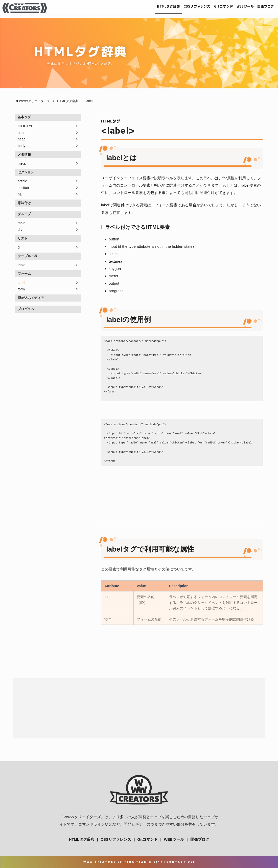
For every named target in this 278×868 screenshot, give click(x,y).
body (21, 146)
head (22, 139)
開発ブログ (262, 8)
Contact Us (180, 862)
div (20, 230)
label (21, 283)
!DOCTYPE (27, 126)
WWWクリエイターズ (82, 817)
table (21, 265)
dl (19, 247)
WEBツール (237, 8)
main (21, 223)
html (21, 133)
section (23, 188)
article (22, 181)
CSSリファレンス (179, 8)
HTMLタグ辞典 (145, 8)
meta (22, 163)
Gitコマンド (211, 8)
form (21, 289)
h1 (20, 194)
